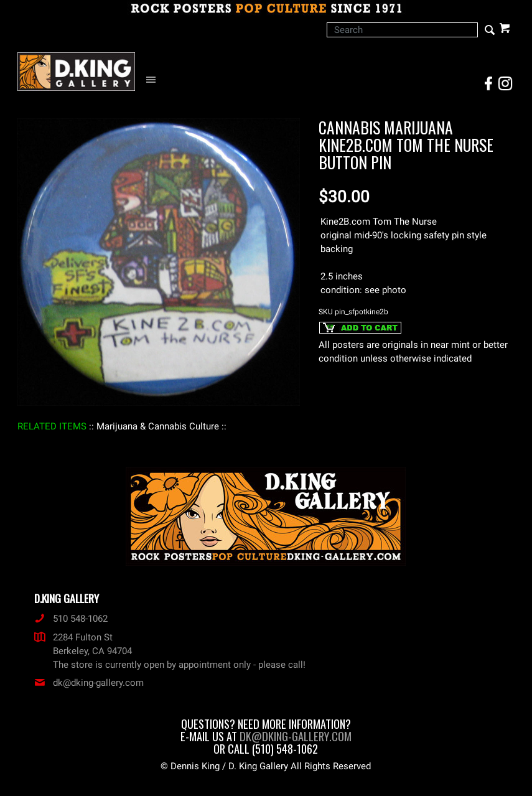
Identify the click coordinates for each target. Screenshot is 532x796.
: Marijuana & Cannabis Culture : (158, 426)
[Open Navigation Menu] (154, 80)
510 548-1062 (71, 619)
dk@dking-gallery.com (89, 683)
